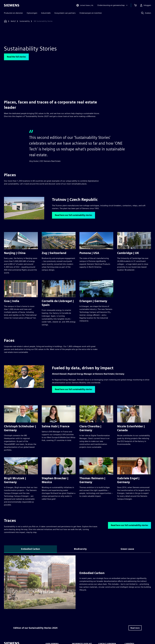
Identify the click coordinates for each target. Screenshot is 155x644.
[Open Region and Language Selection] (85, 5)
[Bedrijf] (13, 21)
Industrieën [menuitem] (46, 13)
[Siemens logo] (12, 5)
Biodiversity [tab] (80, 549)
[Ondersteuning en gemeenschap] (113, 5)
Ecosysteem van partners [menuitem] (65, 13)
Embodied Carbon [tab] (31, 549)
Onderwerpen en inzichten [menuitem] (91, 13)
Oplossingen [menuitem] (32, 13)
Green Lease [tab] (127, 549)
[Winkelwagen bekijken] (135, 5)
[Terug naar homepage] (5, 21)
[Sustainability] (25, 21)
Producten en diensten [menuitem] (13, 13)
